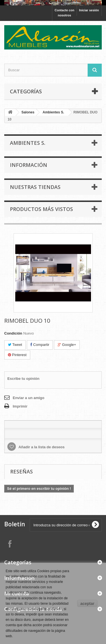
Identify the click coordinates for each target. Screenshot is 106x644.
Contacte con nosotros (64, 13)
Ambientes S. (53, 112)
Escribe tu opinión (23, 379)
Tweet (15, 345)
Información (29, 165)
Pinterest (17, 355)
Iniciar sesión (89, 10)
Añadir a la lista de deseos (41, 447)
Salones (28, 112)
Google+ (67, 345)
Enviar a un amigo (29, 398)
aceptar (87, 604)
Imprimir (20, 406)
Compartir (40, 345)
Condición (13, 333)
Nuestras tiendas (35, 187)
